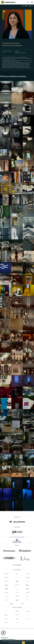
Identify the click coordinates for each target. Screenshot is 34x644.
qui (19, 643)
